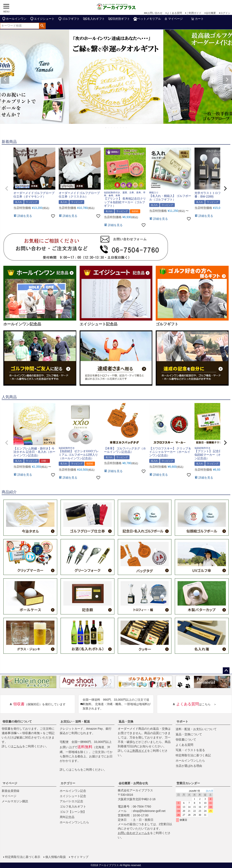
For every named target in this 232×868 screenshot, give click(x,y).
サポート (182, 721)
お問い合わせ (155, 13)
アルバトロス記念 (71, 801)
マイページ (174, 19)
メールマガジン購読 (15, 801)
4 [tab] (115, 128)
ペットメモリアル (147, 19)
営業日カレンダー (188, 783)
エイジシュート (42, 19)
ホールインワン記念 (73, 791)
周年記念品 (67, 817)
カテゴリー (68, 783)
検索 (42, 26)
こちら (18, 746)
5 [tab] (118, 128)
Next (227, 80)
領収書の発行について (17, 721)
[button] (7, 189)
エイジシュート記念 (73, 796)
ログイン (225, 13)
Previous (5, 80)
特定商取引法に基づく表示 (23, 857)
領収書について (186, 740)
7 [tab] (124, 128)
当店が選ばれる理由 (189, 766)
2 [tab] (109, 128)
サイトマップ (80, 857)
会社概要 (211, 13)
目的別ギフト (119, 19)
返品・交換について (189, 734)
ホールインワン (14, 19)
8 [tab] (127, 128)
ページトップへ (226, 671)
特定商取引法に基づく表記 (193, 755)
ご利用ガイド (194, 13)
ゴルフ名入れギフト (73, 806)
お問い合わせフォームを (134, 833)
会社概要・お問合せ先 (133, 783)
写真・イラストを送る (190, 750)
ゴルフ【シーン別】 (73, 812)
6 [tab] (121, 128)
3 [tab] (112, 128)
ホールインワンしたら (190, 761)
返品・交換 (126, 721)
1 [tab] (106, 128)
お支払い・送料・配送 (75, 721)
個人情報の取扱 (56, 857)
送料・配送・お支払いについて (196, 729)
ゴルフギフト (69, 19)
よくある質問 (174, 13)
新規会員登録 (10, 791)
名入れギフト (94, 19)
